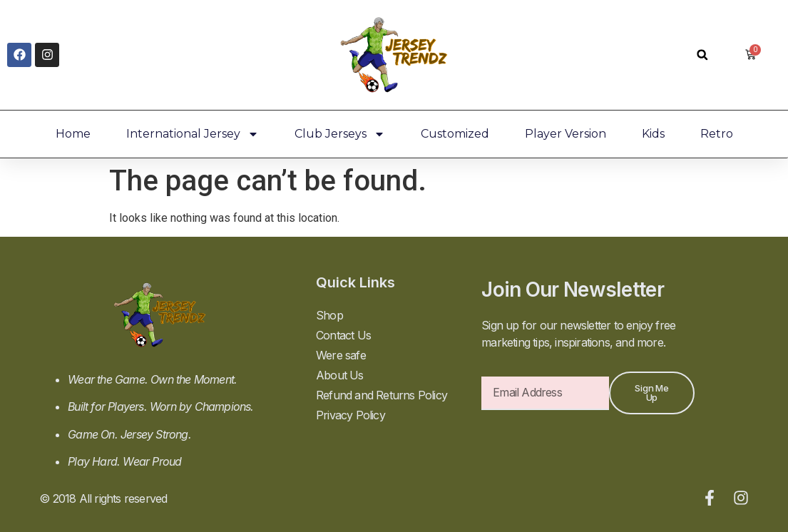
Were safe (341, 355)
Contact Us (343, 335)
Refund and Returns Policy (382, 395)
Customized (455, 134)
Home (73, 134)
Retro (717, 134)
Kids (653, 134)
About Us (340, 375)
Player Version (566, 134)
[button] (702, 55)
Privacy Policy (350, 415)
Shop (329, 315)
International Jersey (193, 134)
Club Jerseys (340, 134)
